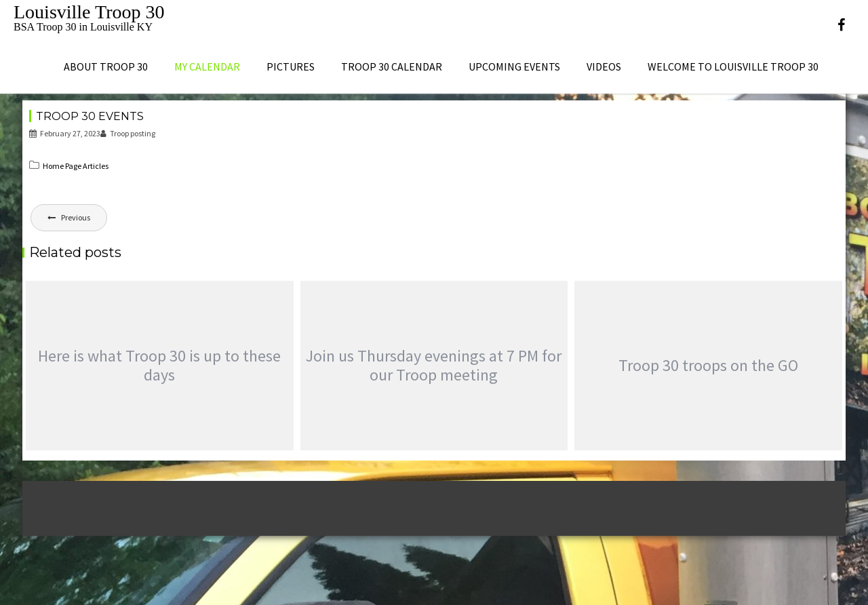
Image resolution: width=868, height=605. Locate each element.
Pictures (291, 66)
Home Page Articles (76, 166)
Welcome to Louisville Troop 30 (733, 66)
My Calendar (207, 66)
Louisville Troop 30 (89, 12)
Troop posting (128, 133)
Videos (604, 66)
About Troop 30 (106, 66)
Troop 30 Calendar (392, 66)
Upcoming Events (514, 66)
